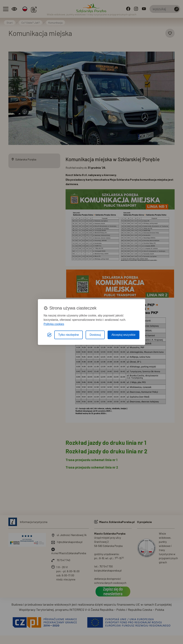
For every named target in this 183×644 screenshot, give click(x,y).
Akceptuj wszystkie (123, 335)
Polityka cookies (54, 324)
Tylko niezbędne (69, 335)
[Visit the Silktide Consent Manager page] (49, 335)
